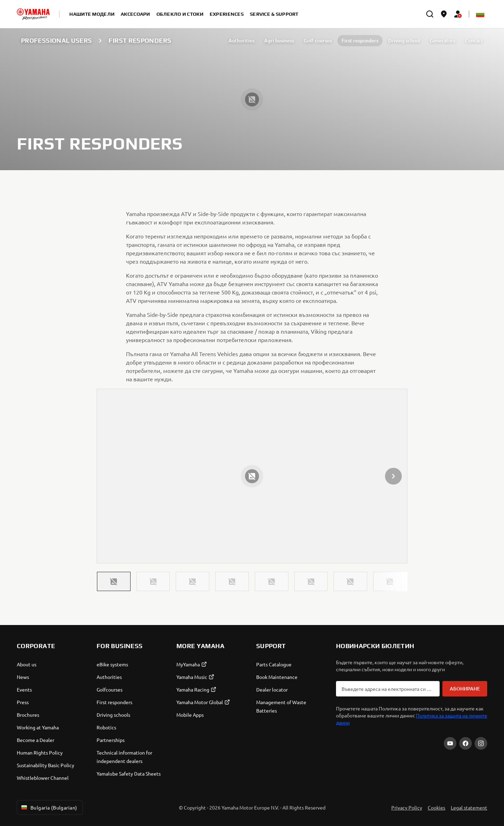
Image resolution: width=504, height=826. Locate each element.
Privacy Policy (407, 807)
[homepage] (33, 14)
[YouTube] (450, 743)
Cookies (436, 807)
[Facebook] (465, 743)
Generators (443, 40)
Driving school (404, 40)
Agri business (279, 40)
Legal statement (469, 807)
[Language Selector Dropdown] (480, 14)
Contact (474, 40)
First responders (360, 40)
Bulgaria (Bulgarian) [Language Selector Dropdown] (48, 807)
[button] (114, 581)
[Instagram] (481, 743)
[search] (430, 14)
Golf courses (318, 40)
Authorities (241, 40)
